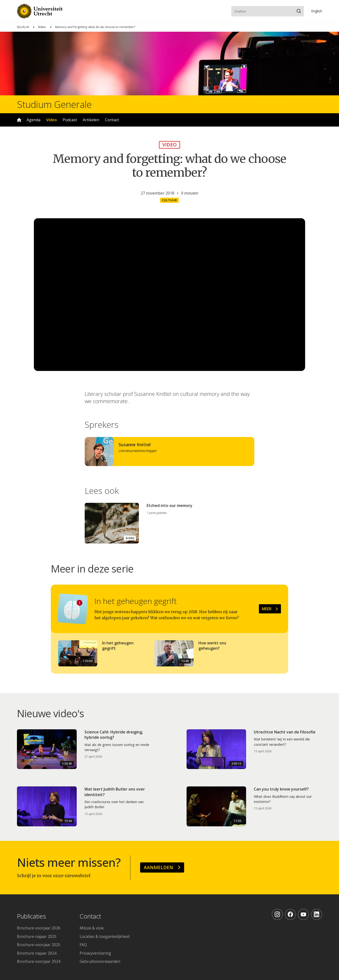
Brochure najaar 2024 (37, 953)
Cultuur (169, 200)
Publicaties (31, 916)
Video (42, 27)
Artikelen (91, 120)
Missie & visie (92, 928)
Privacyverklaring (95, 953)
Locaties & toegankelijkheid (105, 936)
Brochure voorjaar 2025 (39, 945)
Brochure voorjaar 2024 (39, 961)
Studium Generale (54, 104)
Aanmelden (158, 867)
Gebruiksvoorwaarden (100, 961)
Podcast (70, 120)
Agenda (34, 120)
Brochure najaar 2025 (37, 936)
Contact (112, 120)
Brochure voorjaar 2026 (39, 928)
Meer (267, 609)
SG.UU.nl (23, 27)
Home (19, 120)
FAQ (83, 945)
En (317, 11)
